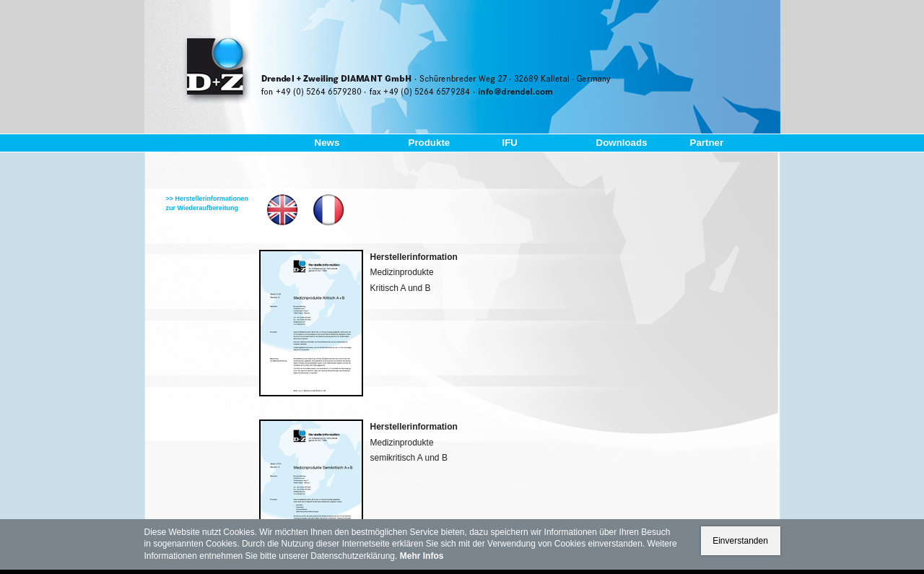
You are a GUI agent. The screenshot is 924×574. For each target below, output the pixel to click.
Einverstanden (740, 541)
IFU (510, 143)
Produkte (430, 143)
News (327, 143)
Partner (707, 143)
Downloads (622, 143)
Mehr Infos (422, 556)
